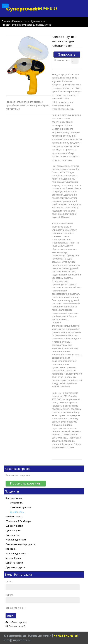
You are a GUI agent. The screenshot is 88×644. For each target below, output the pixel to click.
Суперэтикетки (14, 526)
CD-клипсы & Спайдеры (18, 521)
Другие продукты (15, 567)
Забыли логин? (17, 626)
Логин (9, 581)
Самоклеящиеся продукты (20, 544)
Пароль (10, 595)
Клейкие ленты (14, 516)
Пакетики (11, 549)
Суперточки (17, 503)
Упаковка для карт (16, 540)
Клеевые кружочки (21, 507)
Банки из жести (14, 563)
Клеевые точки (14, 498)
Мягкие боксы (13, 558)
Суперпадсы (12, 535)
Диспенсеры (17, 512)
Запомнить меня (14, 608)
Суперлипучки (14, 530)
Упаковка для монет (17, 553)
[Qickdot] (29, 65)
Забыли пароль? (18, 622)
